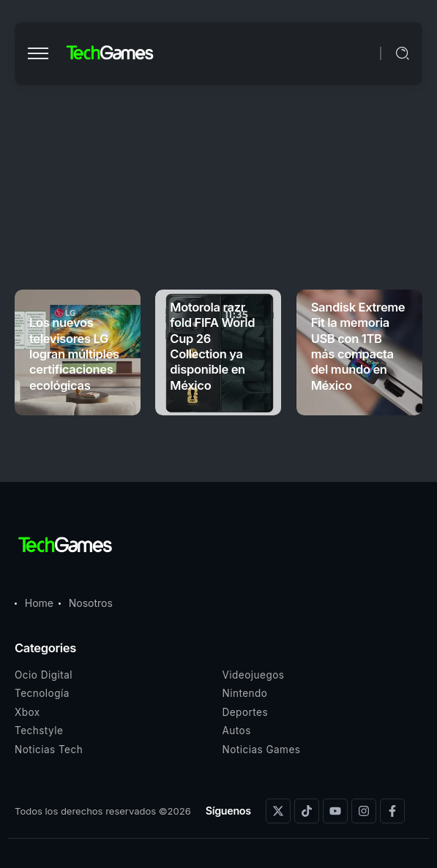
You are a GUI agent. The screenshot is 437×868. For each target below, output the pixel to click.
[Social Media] (278, 811)
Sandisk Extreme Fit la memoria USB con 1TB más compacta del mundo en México (358, 346)
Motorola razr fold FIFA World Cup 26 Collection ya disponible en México (212, 346)
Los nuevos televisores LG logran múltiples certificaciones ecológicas (74, 354)
